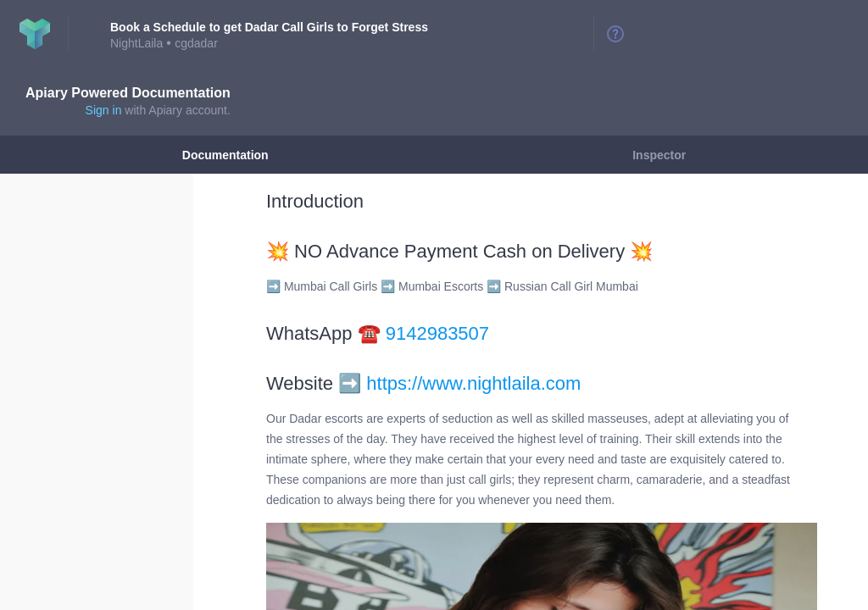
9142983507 (437, 333)
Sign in (104, 110)
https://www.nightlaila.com (473, 383)
